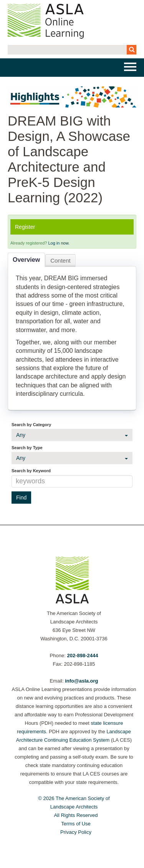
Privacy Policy (76, 832)
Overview (26, 260)
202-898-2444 (82, 656)
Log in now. (59, 243)
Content (60, 260)
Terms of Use (76, 824)
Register (25, 227)
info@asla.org (81, 681)
